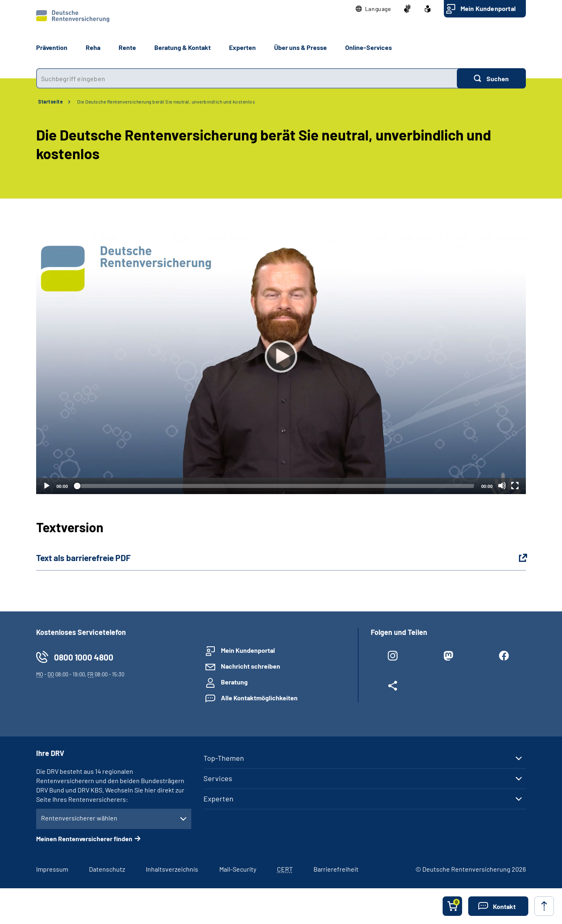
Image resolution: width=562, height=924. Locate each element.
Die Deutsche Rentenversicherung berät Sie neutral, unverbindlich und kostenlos (166, 101)
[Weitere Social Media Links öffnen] (392, 687)
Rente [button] (127, 47)
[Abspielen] (281, 356)
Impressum (52, 869)
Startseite (51, 101)
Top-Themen (224, 758)
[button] (373, 9)
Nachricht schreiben (251, 666)
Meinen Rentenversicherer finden (84, 839)
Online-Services (369, 47)
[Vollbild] (515, 486)
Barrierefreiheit (336, 869)
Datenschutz (107, 869)
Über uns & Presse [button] (300, 47)
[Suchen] (491, 78)
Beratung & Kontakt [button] (183, 47)
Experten (218, 799)
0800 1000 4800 (84, 657)
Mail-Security (238, 869)
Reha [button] (93, 47)
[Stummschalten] (502, 486)
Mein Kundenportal (488, 8)
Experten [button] (242, 47)
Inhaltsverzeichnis (172, 869)
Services (218, 778)
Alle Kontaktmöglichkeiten (259, 698)
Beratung (234, 682)
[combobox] (246, 78)
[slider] (275, 486)
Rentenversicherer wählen (79, 818)
